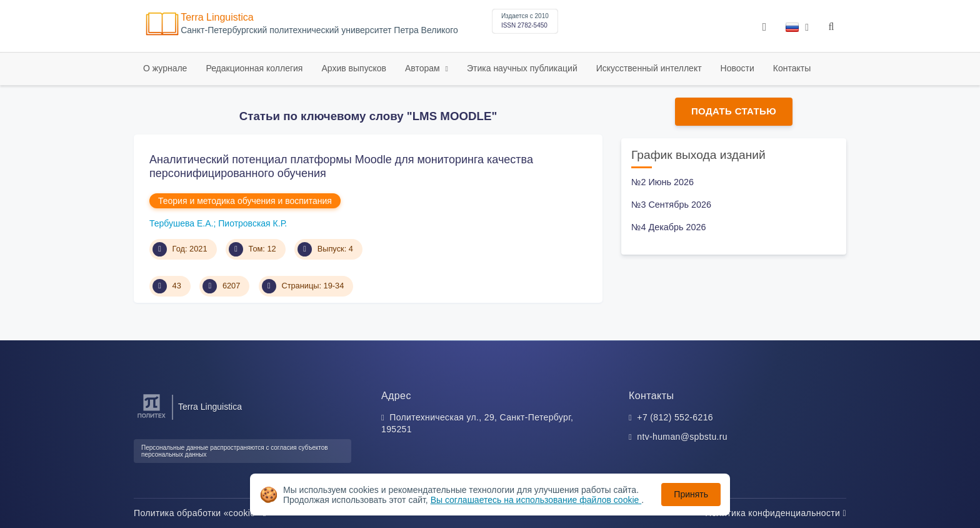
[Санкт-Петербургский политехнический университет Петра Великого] (152, 418)
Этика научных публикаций (522, 68)
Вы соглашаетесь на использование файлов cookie (536, 500)
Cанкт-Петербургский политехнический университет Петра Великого (319, 30)
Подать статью (734, 111)
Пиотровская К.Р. (252, 223)
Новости (737, 68)
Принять (691, 494)
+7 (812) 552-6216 (675, 417)
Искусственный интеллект (649, 68)
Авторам (424, 68)
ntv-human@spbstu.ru (682, 437)
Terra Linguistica (217, 17)
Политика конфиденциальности (776, 513)
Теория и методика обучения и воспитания (245, 201)
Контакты (792, 68)
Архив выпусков (354, 68)
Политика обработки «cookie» (200, 513)
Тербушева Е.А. (181, 223)
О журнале (165, 68)
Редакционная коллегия (254, 68)
